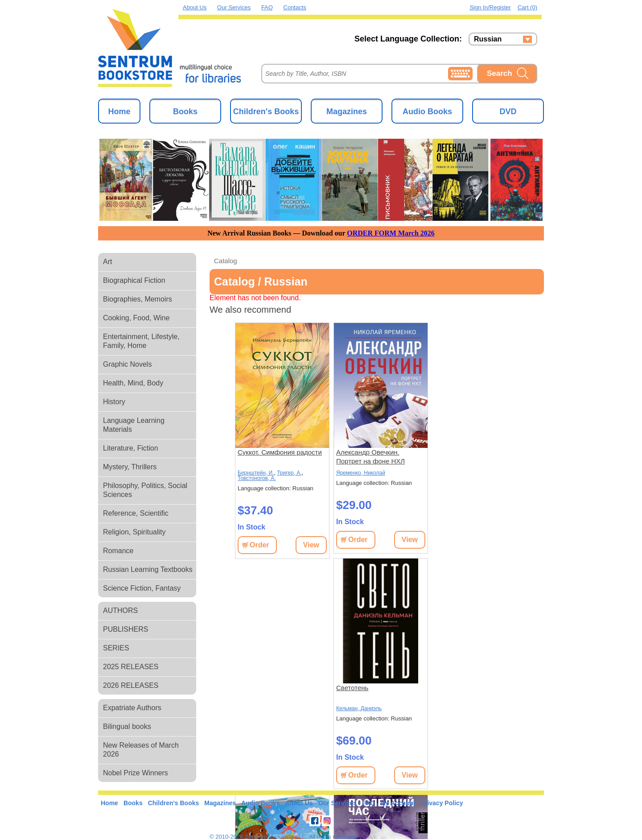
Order (259, 545)
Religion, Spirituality (134, 532)
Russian (488, 39)
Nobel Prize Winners (136, 773)
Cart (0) (527, 7)
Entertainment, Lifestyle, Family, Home (141, 341)
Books (185, 112)
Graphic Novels (127, 364)
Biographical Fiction (134, 280)
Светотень (352, 688)
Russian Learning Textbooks (148, 569)
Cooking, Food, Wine (136, 318)
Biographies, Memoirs (138, 299)
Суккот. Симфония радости (280, 452)
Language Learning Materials (134, 425)
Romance (118, 551)
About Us (195, 7)
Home (119, 112)
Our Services (234, 7)
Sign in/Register (490, 7)
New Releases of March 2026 (141, 750)
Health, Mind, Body (133, 383)
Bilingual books (127, 726)
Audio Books (427, 112)
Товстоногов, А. (257, 478)
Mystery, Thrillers (130, 467)
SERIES (116, 648)
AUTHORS (120, 610)
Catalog (226, 261)
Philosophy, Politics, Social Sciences (145, 490)
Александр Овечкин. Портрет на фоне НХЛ (370, 457)
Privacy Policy (442, 803)
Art (107, 262)
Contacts (295, 7)
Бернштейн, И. (256, 473)
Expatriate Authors (132, 708)
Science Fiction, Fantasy (142, 588)
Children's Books (266, 112)
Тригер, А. (289, 473)
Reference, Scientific (136, 513)
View (311, 545)
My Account (398, 803)
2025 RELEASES (131, 667)
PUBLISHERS (126, 629)
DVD (508, 112)
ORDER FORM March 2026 (391, 233)
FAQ (267, 7)
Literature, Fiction (131, 448)
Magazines (347, 112)
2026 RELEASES (131, 685)
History (114, 402)
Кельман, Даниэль (359, 708)
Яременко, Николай (361, 473)
